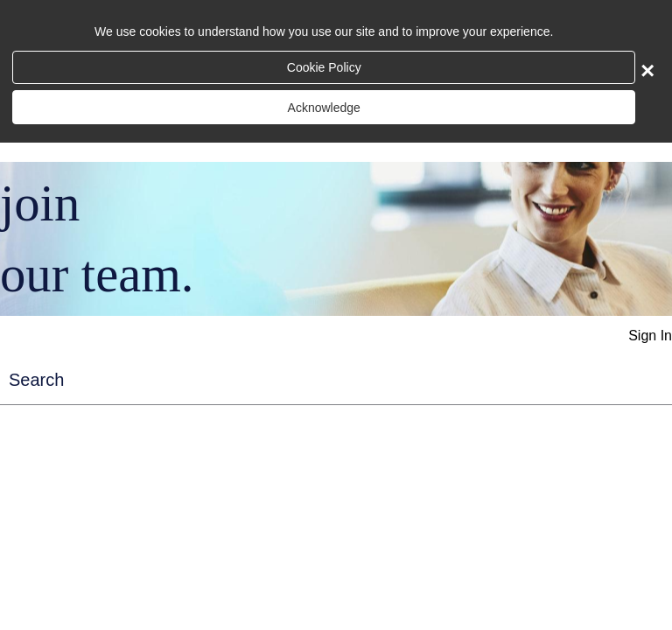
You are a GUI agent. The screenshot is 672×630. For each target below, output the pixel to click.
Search (36, 380)
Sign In (650, 336)
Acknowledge (324, 108)
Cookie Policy (324, 67)
